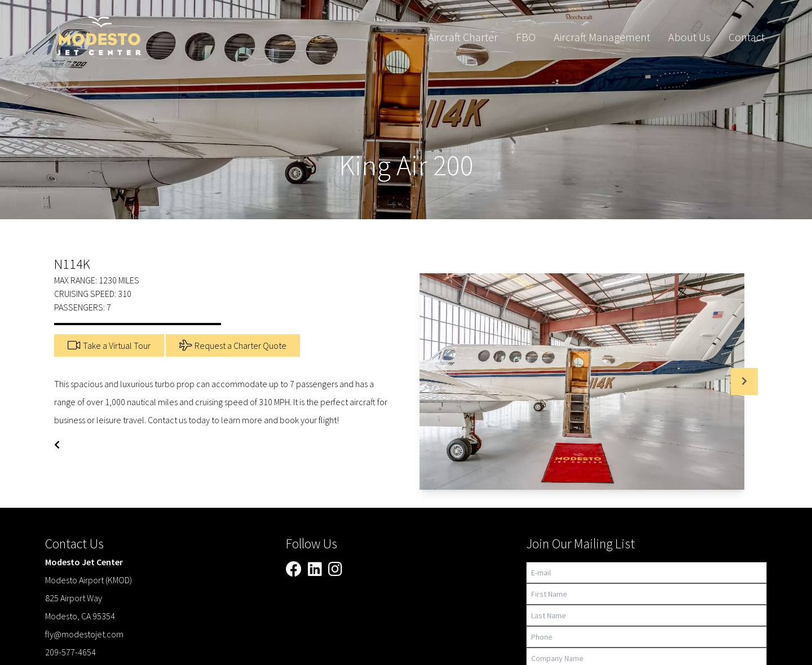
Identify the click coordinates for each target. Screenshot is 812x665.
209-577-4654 (70, 652)
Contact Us (74, 544)
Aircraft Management (602, 37)
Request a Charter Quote (233, 345)
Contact (747, 37)
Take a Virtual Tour (109, 345)
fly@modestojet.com (84, 634)
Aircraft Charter (463, 37)
